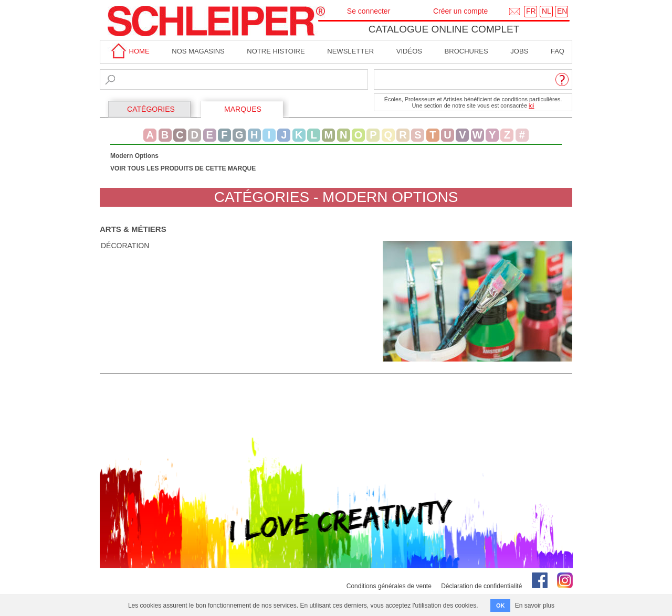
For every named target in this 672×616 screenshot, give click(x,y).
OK (501, 606)
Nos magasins (198, 51)
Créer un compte (460, 11)
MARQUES (243, 109)
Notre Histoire (276, 51)
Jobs (519, 51)
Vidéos (409, 51)
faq (558, 51)
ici (531, 105)
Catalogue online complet (444, 29)
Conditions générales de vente (389, 586)
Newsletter (350, 51)
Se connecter (369, 11)
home (129, 51)
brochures (466, 51)
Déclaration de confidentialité (481, 586)
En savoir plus (535, 606)
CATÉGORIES (151, 109)
